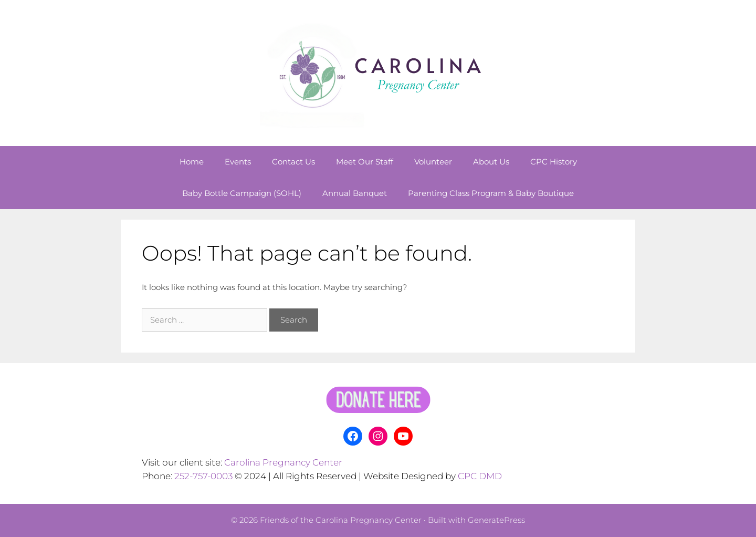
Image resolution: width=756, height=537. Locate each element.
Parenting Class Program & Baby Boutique (491, 193)
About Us (491, 162)
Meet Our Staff (365, 162)
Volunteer (433, 162)
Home (192, 162)
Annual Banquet (355, 193)
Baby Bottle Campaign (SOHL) (242, 193)
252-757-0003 (203, 476)
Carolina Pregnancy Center (283, 462)
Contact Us (293, 162)
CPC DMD (480, 476)
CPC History (554, 162)
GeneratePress (496, 520)
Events (238, 162)
